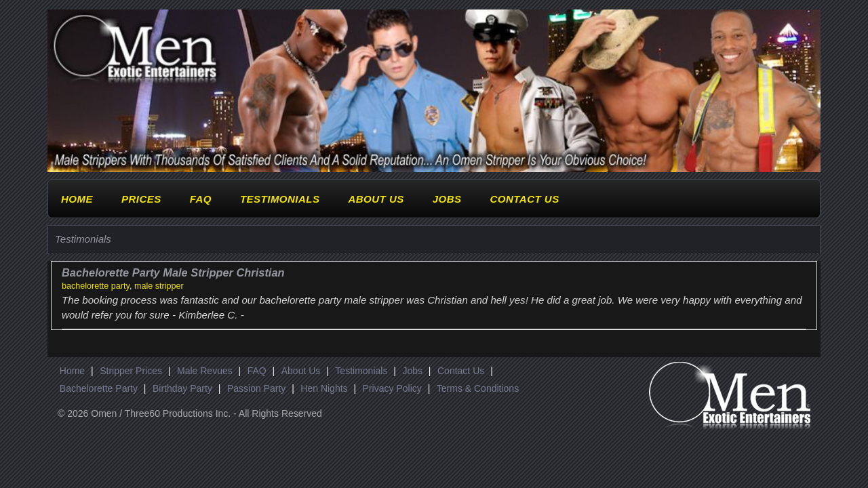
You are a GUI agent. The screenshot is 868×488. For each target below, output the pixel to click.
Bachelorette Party (99, 388)
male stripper (159, 286)
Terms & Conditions (478, 388)
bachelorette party (96, 286)
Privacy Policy (392, 388)
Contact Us (524, 199)
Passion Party (256, 388)
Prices (141, 199)
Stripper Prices (131, 371)
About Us (376, 199)
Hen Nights (324, 388)
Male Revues (205, 371)
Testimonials (280, 199)
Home (77, 199)
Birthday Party (182, 388)
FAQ (201, 199)
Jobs (447, 199)
